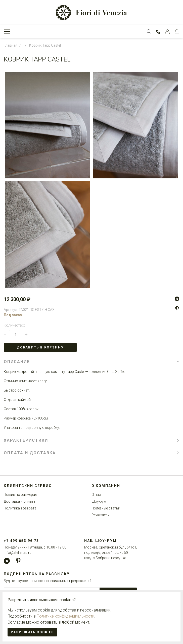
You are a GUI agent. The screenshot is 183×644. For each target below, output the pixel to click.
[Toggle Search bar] (149, 31)
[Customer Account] (167, 31)
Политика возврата (20, 508)
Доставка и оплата (20, 501)
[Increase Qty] (26, 335)
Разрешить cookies (32, 632)
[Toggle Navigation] (7, 31)
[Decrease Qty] (5, 335)
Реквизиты (100, 515)
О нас (96, 495)
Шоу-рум (99, 501)
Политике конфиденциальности (65, 616)
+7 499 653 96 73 (21, 541)
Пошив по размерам (21, 495)
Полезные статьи (106, 508)
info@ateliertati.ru (18, 553)
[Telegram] (177, 299)
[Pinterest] (177, 308)
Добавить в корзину (40, 347)
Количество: (14, 325)
